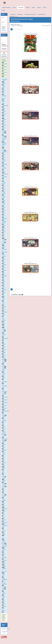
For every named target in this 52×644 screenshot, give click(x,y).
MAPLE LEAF (4, 336)
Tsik (4, 484)
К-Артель (4, 538)
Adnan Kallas (4, 87)
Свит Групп (3, 576)
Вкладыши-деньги (5, 527)
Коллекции (4, 79)
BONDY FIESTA (4, 161)
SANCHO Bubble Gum (4, 433)
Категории (13, 14)
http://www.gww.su (6, 629)
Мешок (3, 619)
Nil (4, 368)
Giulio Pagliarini (4, 256)
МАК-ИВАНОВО (4, 558)
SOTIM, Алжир (4, 454)
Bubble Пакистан (4, 168)
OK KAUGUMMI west (4, 392)
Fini (4, 240)
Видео (3, 616)
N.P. (4, 361)
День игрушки (4, 531)
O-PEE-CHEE (4, 375)
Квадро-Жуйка (4, 551)
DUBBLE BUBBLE (4, 223)
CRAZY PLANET (4, 194)
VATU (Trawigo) (4, 500)
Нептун (16, 16)
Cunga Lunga (4, 198)
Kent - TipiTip (4, 300)
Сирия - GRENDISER (5, 580)
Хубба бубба (3, 598)
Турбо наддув (4, 594)
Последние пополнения (30, 14)
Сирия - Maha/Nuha (4, 584)
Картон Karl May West (4, 542)
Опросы (4, 617)
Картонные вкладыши (5, 546)
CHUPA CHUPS (4, 184)
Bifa (4, 136)
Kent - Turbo (3, 304)
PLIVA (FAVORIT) (4, 421)
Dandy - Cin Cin (4, 205)
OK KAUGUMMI (5, 382)
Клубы (3, 620)
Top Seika (3, 472)
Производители (42, 14)
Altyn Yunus (3, 103)
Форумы (4, 615)
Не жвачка (4, 610)
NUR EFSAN (4, 371)
